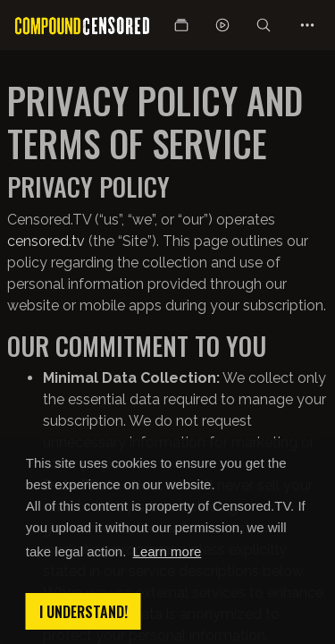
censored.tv (46, 241)
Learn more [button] (167, 551)
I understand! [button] (84, 612)
